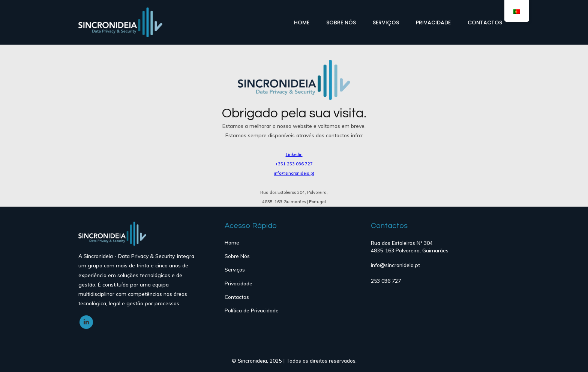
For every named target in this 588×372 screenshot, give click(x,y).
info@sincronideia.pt (294, 173)
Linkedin (294, 154)
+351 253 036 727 (294, 164)
